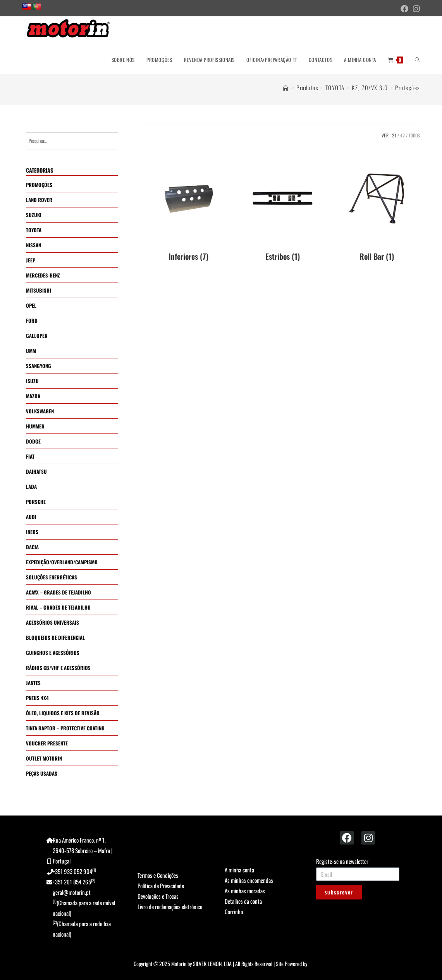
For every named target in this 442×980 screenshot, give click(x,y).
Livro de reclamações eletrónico (170, 906)
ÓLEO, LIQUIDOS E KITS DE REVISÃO (63, 713)
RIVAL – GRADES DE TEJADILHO (58, 607)
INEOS (32, 532)
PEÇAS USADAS (42, 773)
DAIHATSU (36, 471)
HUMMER (35, 426)
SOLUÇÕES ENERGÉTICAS (52, 577)
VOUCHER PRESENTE (47, 743)
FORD (32, 320)
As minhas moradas (245, 891)
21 (394, 135)
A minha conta (239, 870)
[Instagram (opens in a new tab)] (415, 9)
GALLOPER (37, 336)
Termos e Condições (158, 875)
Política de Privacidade (161, 886)
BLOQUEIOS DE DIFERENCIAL (55, 637)
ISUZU (32, 381)
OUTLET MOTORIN (44, 758)
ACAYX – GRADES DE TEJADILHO (58, 592)
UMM (31, 351)
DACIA (32, 547)
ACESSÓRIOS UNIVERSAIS (52, 622)
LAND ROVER (39, 200)
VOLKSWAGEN (40, 411)
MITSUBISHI (39, 290)
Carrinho (234, 911)
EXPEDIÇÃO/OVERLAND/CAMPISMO (62, 562)
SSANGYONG (39, 366)
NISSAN (34, 245)
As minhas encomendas (249, 880)
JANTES (33, 683)
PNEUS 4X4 (37, 698)
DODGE (33, 441)
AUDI (31, 517)
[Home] (286, 87)
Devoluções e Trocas (158, 896)
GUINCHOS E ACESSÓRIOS (53, 653)
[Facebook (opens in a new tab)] (404, 9)
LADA (31, 487)
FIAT (30, 456)
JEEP (31, 260)
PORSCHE (36, 502)
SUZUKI (34, 215)
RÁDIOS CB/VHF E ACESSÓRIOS (58, 668)
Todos (414, 135)
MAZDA (33, 396)
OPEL (31, 305)
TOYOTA (34, 230)
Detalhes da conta (243, 901)
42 (402, 135)
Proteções (408, 87)
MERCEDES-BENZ (43, 275)
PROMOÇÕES (39, 185)
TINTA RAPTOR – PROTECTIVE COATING (65, 728)
